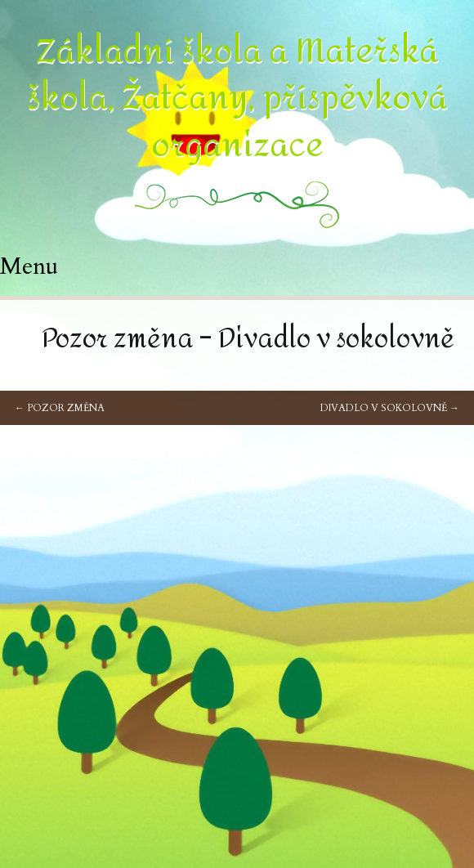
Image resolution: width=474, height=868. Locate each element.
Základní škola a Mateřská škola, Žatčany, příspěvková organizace (237, 98)
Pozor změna (60, 408)
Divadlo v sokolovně (390, 408)
